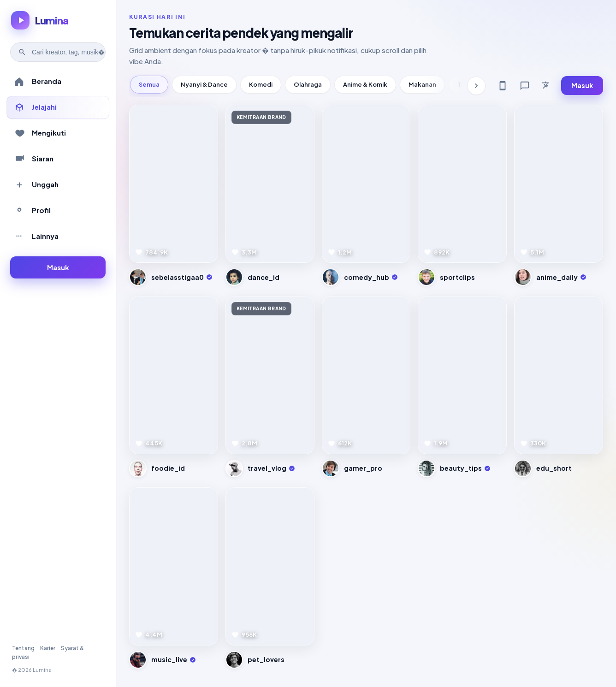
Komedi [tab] (261, 84)
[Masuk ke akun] (58, 268)
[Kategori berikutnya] (476, 86)
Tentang (23, 648)
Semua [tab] (149, 84)
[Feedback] (525, 86)
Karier (48, 648)
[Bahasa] (547, 86)
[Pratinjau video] (174, 184)
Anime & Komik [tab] (365, 84)
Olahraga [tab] (308, 84)
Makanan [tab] (422, 84)
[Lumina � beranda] (39, 20)
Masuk (582, 85)
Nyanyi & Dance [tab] (204, 84)
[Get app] (503, 86)
